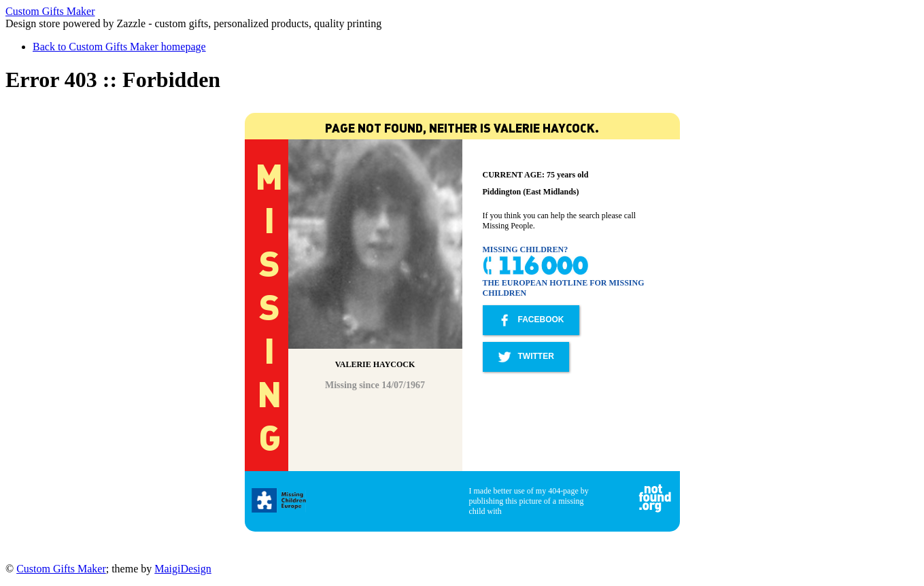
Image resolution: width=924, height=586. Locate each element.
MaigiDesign (183, 569)
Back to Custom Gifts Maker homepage (119, 47)
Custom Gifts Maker (50, 11)
